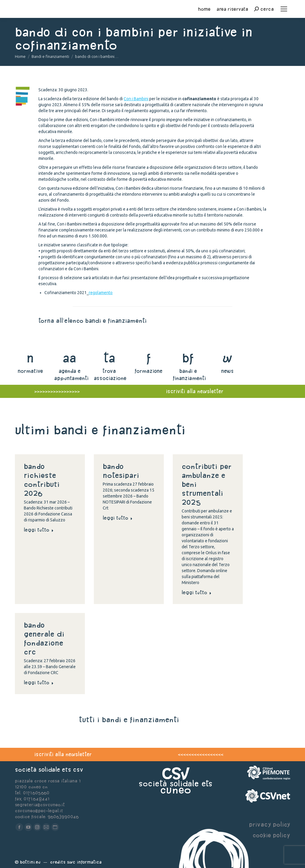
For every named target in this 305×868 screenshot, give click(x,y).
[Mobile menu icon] (284, 9)
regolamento (101, 293)
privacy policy (270, 824)
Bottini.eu (30, 862)
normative (30, 371)
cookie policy (271, 835)
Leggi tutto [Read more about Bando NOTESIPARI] (118, 518)
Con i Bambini (136, 99)
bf (188, 358)
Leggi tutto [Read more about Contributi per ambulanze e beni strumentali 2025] (197, 592)
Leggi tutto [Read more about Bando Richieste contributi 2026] (39, 530)
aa (70, 358)
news (227, 371)
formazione (148, 371)
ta (109, 358)
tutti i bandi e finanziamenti (129, 719)
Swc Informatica (84, 862)
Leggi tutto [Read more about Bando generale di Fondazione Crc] (39, 682)
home (204, 9)
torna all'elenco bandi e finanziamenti (92, 321)
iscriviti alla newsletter (63, 754)
